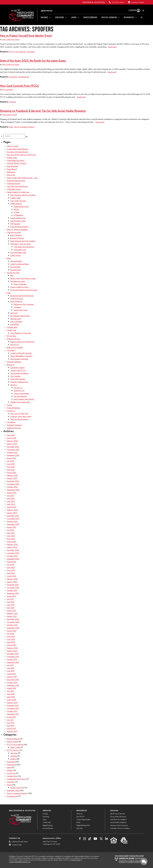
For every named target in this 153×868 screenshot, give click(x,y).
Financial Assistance (14, 362)
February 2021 (12, 613)
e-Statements (18, 215)
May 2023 (11, 536)
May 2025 (11, 467)
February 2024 (12, 510)
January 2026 (12, 444)
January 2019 (12, 677)
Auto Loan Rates (16, 261)
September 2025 (13, 455)
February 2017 (12, 731)
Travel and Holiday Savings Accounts (24, 290)
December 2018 (13, 680)
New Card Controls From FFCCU (19, 86)
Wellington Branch (14, 183)
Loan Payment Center (18, 221)
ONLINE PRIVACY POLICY (17, 163)
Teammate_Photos (13, 790)
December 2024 (13, 481)
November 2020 (13, 622)
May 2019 (11, 671)
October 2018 (12, 682)
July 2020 (11, 634)
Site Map (79, 828)
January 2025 (12, 478)
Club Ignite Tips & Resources (24, 247)
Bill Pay (16, 209)
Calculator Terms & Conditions (120, 828)
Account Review (48, 828)
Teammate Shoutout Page (16, 181)
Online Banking (16, 204)
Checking (60, 17)
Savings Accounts (13, 273)
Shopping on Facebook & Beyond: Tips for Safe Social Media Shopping (43, 111)
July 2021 (10, 599)
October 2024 (12, 487)
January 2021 (12, 616)
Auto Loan (14, 313)
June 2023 (11, 533)
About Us (14, 385)
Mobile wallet (15, 198)
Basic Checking (16, 235)
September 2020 (13, 628)
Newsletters (11, 422)
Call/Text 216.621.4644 (20, 842)
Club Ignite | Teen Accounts (20, 244)
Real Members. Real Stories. (24, 399)
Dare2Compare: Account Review (22, 342)
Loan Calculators (16, 321)
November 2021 (13, 588)
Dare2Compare (91, 17)
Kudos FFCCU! (19, 390)
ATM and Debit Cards (18, 252)
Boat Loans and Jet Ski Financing (22, 296)
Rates (9, 258)
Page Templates (12, 166)
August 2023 (12, 527)
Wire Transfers (15, 376)
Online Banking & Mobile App (18, 192)
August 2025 (12, 458)
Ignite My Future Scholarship (17, 229)
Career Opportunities (21, 393)
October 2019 (12, 659)
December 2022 (13, 550)
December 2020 (13, 619)
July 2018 (10, 691)
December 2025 (13, 447)
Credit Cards (11, 330)
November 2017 (13, 708)
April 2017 (11, 726)
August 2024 (12, 493)
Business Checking (17, 238)
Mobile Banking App (18, 218)
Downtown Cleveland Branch (17, 152)
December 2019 (13, 654)
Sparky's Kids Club (17, 788)
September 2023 (13, 524)
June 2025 (11, 464)
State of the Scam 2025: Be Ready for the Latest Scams (33, 60)
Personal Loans (16, 270)
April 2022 (11, 573)
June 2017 (11, 723)
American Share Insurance (119, 825)
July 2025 (10, 461)
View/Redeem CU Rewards (21, 333)
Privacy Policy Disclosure (118, 817)
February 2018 (12, 703)
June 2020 (11, 636)
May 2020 (11, 639)
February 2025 (12, 475)
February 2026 (12, 441)
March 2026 (12, 438)
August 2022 (12, 562)
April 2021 (11, 608)
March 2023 (12, 542)
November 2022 (13, 553)
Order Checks (15, 255)
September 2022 (13, 559)
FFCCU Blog (11, 336)
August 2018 (11, 688)
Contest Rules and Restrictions (18, 149)
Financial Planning (13, 408)
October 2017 (12, 711)
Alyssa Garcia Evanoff (9, 115)
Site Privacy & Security (118, 814)
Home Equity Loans (21, 310)
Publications (11, 172)
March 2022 (12, 576)
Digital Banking (109, 17)
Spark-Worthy (15, 747)
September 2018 (13, 685)
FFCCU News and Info (17, 52)
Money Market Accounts (19, 287)
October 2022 (12, 556)
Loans (74, 17)
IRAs (12, 275)
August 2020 (12, 631)
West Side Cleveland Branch (17, 186)
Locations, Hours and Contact (21, 416)
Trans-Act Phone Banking (19, 227)
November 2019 (13, 657)
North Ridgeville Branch (16, 160)
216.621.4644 (118, 2)
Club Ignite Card (20, 250)
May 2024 (11, 501)
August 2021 (11, 596)
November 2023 (13, 519)
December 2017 (13, 705)
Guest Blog (31, 52)
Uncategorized (24, 77)
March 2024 (12, 507)
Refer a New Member (15, 347)
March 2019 (11, 674)
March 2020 (12, 645)
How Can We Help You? (19, 413)
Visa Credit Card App (18, 201)
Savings (44, 17)
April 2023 (11, 539)
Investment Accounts (18, 281)
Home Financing (16, 301)
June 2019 (11, 668)
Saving (9, 785)
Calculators (11, 350)
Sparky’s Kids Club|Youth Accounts (23, 278)
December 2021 (13, 585)
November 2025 (13, 449)
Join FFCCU (47, 11)
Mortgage (17, 307)
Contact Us (11, 411)
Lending (13, 759)
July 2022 (10, 565)
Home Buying (12, 765)
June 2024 (11, 498)
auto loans (14, 753)
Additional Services (14, 428)
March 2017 (11, 728)
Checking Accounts (14, 232)
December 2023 (13, 516)
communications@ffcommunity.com (20, 862)
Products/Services (13, 339)
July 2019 (10, 665)
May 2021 (11, 605)
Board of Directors (13, 739)
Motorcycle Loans (17, 298)
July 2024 (10, 496)
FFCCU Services (13, 750)
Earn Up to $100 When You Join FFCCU (22, 155)
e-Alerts (17, 212)
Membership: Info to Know (16, 779)
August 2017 (11, 717)
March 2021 (11, 611)
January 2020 (12, 651)
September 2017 (13, 714)
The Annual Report (20, 396)
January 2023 (12, 547)
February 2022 (12, 579)
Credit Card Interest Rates (20, 264)
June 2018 (11, 694)
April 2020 (11, 642)
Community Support (17, 367)
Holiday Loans (12, 158)
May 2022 (11, 570)
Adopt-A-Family (13, 146)
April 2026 (11, 435)
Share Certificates (20, 284)
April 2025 (11, 470)
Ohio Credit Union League (11, 39)
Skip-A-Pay (11, 175)
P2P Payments (15, 224)
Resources (129, 17)
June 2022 (11, 567)
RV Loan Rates (15, 267)
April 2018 (11, 697)
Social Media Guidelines (19, 373)
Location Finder (138, 2)
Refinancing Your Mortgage (24, 304)
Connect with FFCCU (18, 370)
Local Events (11, 773)
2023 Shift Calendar (18, 379)
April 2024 (11, 504)
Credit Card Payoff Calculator (21, 353)
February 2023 (12, 544)
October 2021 (12, 590)
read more (112, 47)
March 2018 (11, 700)
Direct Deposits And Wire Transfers (23, 195)
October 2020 (12, 625)
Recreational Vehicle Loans (20, 316)
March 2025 (12, 473)
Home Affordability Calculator (21, 356)
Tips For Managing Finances (24, 127)
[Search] (14, 136)
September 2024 (13, 490)
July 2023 (10, 530)
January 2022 (12, 582)
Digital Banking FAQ (21, 206)
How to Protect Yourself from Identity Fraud (26, 35)
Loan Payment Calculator (19, 359)
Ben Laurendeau (8, 90)
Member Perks (12, 327)
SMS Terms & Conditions (118, 819)
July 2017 (10, 720)
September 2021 (13, 593)
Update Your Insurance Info (20, 402)
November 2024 (13, 484)
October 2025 (12, 452)
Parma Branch (12, 169)
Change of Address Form (19, 382)
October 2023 (12, 521)
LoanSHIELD (15, 324)
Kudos (78, 822)
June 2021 (11, 602)
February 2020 (12, 648)
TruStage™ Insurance (14, 425)
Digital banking (48, 825)
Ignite (11, 127)
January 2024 (12, 513)
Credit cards (47, 822)
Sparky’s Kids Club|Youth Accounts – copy (22, 178)
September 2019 (13, 662)
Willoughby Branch (14, 189)
